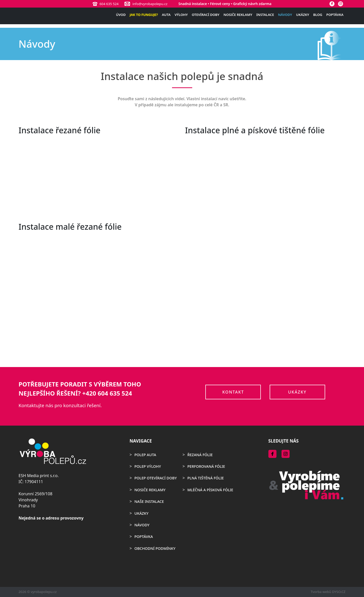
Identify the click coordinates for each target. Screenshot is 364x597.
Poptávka (335, 15)
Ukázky (303, 15)
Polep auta (145, 455)
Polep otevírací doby (156, 478)
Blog (318, 15)
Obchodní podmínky (155, 548)
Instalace (265, 15)
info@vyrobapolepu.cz (150, 4)
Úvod (121, 15)
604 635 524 (109, 4)
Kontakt (233, 392)
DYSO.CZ (339, 592)
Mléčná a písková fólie (210, 490)
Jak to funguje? (144, 15)
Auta (166, 15)
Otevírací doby (206, 15)
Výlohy (181, 15)
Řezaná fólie (200, 455)
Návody (285, 15)
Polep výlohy (148, 466)
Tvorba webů (321, 592)
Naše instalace (149, 501)
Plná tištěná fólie (206, 478)
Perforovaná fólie (206, 466)
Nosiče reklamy (238, 15)
